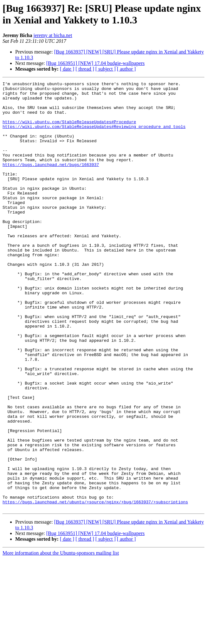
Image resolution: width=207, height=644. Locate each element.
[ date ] (67, 69)
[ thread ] (85, 69)
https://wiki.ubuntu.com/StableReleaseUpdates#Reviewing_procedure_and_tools (94, 136)
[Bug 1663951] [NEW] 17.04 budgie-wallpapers (96, 63)
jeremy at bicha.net (53, 35)
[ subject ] (106, 69)
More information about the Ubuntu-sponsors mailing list (61, 638)
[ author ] (126, 69)
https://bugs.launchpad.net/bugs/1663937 (51, 182)
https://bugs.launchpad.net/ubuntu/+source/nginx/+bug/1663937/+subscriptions (95, 586)
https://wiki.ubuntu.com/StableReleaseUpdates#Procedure (69, 130)
